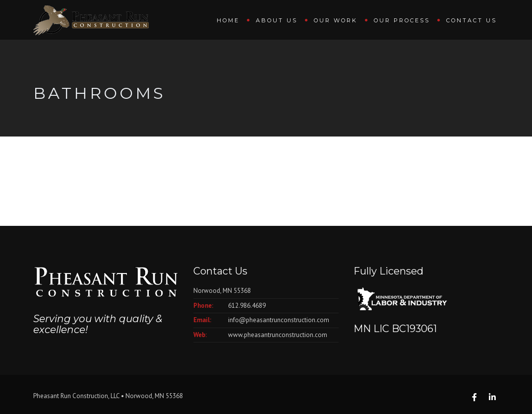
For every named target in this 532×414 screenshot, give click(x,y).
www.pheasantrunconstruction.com (278, 335)
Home (228, 20)
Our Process (402, 20)
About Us (277, 20)
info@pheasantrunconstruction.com (279, 320)
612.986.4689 (247, 306)
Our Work (336, 20)
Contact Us (472, 20)
